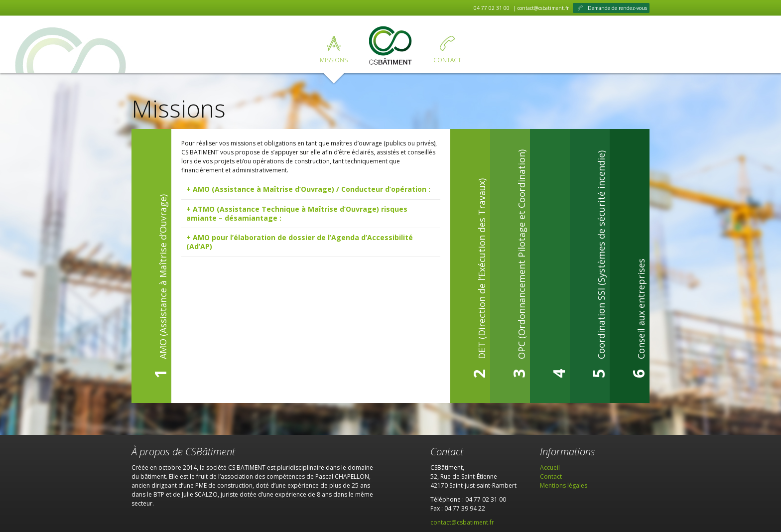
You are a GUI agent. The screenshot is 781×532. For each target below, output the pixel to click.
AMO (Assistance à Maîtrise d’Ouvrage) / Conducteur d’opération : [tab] (312, 189)
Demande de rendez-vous (617, 8)
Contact (447, 60)
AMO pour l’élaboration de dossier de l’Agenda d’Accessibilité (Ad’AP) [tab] (300, 242)
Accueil (390, 47)
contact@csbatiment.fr (462, 522)
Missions (334, 60)
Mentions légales (564, 485)
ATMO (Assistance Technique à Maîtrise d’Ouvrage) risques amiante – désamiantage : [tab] (297, 213)
